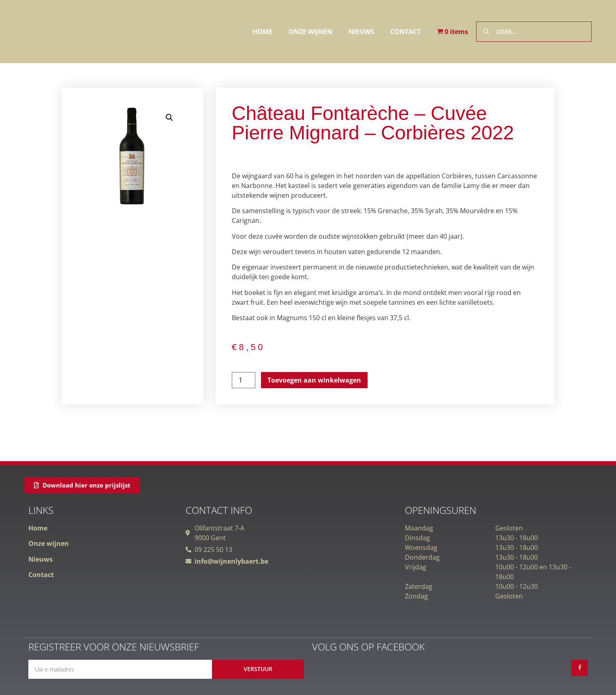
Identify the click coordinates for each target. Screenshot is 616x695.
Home (262, 32)
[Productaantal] (244, 380)
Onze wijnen (310, 32)
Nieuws (361, 32)
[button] (169, 118)
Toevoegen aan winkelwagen (314, 380)
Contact (405, 32)
